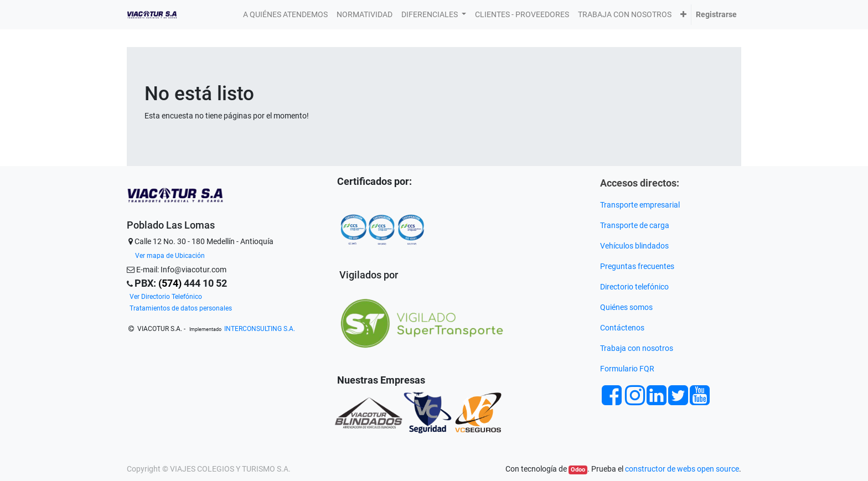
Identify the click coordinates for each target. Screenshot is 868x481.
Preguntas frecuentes (638, 266)
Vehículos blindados (634, 246)
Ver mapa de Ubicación (170, 256)
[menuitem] (285, 15)
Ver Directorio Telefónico (166, 297)
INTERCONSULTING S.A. (260, 329)
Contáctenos (622, 328)
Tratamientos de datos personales (181, 308)
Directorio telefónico (634, 287)
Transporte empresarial (640, 205)
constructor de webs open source (682, 469)
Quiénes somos (626, 307)
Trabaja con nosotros (637, 348)
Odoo (578, 470)
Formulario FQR (627, 369)
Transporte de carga (635, 225)
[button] (683, 15)
